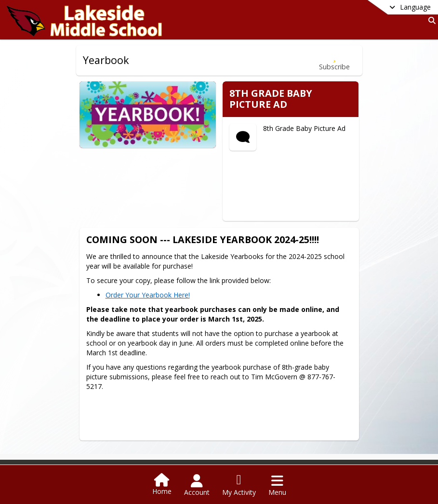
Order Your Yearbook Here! (155, 287)
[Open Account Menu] (197, 485)
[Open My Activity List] (239, 485)
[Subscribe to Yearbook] (334, 60)
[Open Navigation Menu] (277, 485)
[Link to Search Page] (430, 20)
